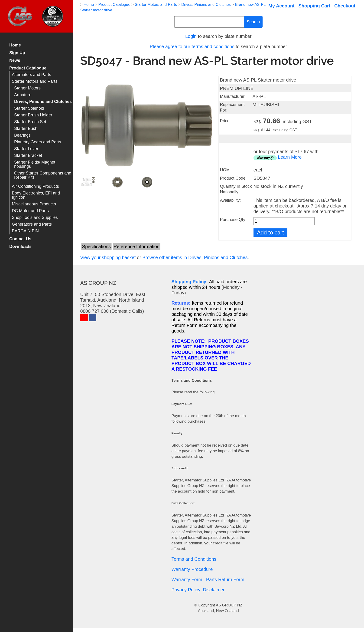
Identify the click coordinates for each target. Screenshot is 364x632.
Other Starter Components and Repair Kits (43, 175)
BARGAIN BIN (25, 231)
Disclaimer (214, 590)
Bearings (22, 135)
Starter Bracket (28, 156)
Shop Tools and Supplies (35, 218)
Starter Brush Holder (33, 115)
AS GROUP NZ (229, 605)
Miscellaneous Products (34, 204)
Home (15, 45)
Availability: (230, 200)
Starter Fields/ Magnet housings (35, 164)
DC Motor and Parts (30, 211)
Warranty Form (187, 579)
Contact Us (20, 239)
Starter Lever (26, 149)
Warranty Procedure (192, 569)
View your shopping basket (108, 257)
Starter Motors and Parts (35, 81)
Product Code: (233, 178)
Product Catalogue (28, 68)
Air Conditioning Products (35, 186)
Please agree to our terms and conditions (192, 46)
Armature (23, 95)
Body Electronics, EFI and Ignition (36, 195)
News (15, 61)
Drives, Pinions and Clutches (43, 102)
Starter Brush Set (30, 122)
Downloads (20, 247)
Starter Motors (27, 88)
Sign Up (17, 53)
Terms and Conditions (194, 559)
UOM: (225, 170)
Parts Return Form (225, 579)
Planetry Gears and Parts (38, 142)
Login (191, 36)
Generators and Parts (32, 224)
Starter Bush (26, 129)
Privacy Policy (186, 590)
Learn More (290, 157)
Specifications (96, 247)
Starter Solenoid (29, 108)
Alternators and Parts (31, 75)
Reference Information (136, 247)
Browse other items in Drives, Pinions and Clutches (195, 257)
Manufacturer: (233, 96)
